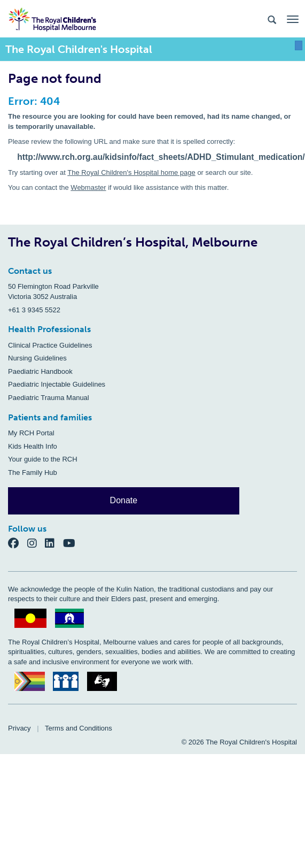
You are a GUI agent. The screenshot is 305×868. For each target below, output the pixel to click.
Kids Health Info (33, 446)
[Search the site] (272, 19)
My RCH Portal (31, 433)
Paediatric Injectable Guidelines (57, 384)
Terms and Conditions (79, 728)
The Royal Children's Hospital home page (131, 172)
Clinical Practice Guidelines (50, 345)
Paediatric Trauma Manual (49, 398)
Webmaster (88, 187)
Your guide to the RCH (43, 459)
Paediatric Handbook (40, 371)
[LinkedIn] (54, 543)
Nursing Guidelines (37, 358)
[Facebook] (18, 543)
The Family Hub (33, 473)
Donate (124, 500)
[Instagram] (36, 543)
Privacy (19, 728)
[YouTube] (72, 543)
